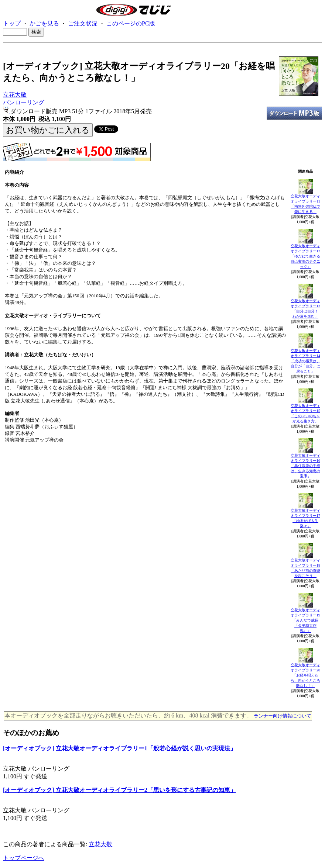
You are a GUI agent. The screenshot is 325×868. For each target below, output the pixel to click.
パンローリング (24, 102)
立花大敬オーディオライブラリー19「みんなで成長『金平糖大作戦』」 (305, 620)
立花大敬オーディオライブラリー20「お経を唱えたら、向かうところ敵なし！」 (305, 675)
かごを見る (44, 23)
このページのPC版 (131, 23)
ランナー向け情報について (283, 716)
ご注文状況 (83, 23)
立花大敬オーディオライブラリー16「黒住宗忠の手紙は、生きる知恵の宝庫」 (305, 466)
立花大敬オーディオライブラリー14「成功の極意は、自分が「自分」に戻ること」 (305, 361)
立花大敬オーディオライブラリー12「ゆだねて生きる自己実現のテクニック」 (305, 256)
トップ (12, 23)
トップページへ (24, 858)
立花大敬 (15, 95)
